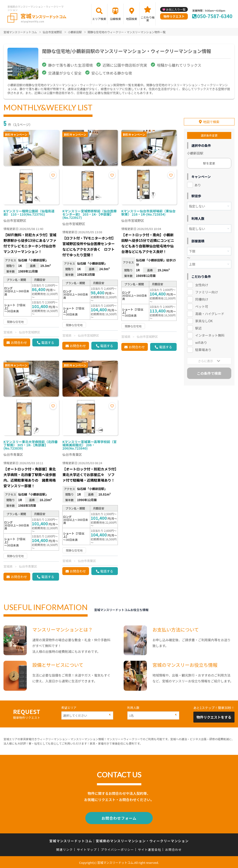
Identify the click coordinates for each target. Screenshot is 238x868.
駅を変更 (209, 162)
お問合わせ (19, 342)
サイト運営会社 (149, 849)
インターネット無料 (210, 334)
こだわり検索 (148, 19)
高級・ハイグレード (210, 312)
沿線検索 (115, 19)
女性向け (202, 284)
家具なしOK (204, 320)
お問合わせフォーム (119, 818)
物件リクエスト (174, 16)
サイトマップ (87, 849)
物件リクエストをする (214, 717)
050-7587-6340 (215, 16)
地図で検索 (211, 121)
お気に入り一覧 (176, 9)
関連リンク (65, 849)
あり (198, 184)
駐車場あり (203, 349)
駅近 (198, 327)
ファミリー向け (207, 291)
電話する (48, 342)
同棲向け (202, 298)
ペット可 (202, 305)
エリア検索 (99, 19)
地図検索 (132, 19)
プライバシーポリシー (117, 849)
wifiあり (201, 341)
